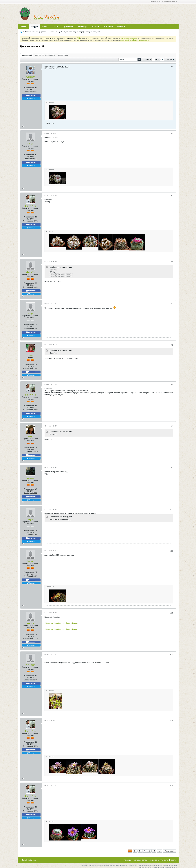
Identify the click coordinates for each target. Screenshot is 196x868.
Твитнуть (31, 99)
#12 (172, 613)
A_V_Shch (30, 665)
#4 (172, 262)
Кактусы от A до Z (56, 32)
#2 (172, 134)
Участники (108, 26)
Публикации (68, 26)
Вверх (173, 860)
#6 (172, 345)
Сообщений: (29, 92)
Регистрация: (29, 88)
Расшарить (31, 96)
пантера (30, 478)
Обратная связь (140, 860)
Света (30, 355)
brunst (30, 144)
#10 (172, 509)
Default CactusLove (30, 860)
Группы (55, 26)
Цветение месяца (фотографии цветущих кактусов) (82, 32)
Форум (35, 27)
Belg (30, 436)
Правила (121, 26)
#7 (172, 385)
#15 (172, 786)
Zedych (30, 623)
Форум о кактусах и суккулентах (36, 32)
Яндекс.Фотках (72, 623)
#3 (172, 196)
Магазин (96, 26)
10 (160, 851)
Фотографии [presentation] (63, 55)
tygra (30, 520)
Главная (23, 26)
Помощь (127, 860)
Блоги (45, 26)
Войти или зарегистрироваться (163, 2)
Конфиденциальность (159, 860)
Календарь (83, 26)
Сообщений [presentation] (27, 55)
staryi (30, 314)
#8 (172, 426)
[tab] (27, 55)
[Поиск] (130, 59)
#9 (172, 468)
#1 (172, 67)
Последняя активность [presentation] (45, 55)
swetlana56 (30, 77)
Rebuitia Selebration (54, 623)
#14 (172, 721)
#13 (172, 655)
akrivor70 (30, 272)
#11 (172, 551)
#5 (172, 303)
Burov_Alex (30, 206)
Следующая (169, 851)
